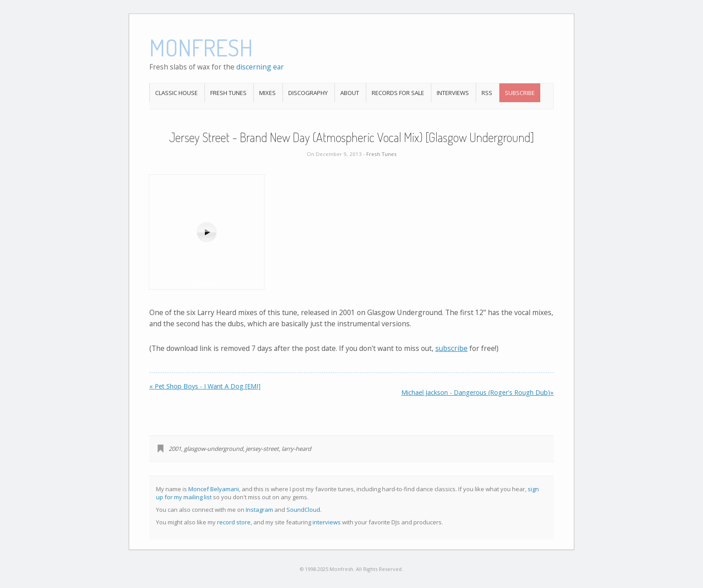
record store (234, 522)
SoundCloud (303, 510)
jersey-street (262, 449)
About (350, 93)
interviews (327, 522)
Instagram (259, 510)
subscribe (451, 348)
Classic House (176, 93)
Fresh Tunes (228, 93)
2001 (175, 449)
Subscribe (520, 93)
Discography (308, 93)
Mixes (267, 93)
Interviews (453, 93)
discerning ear (260, 67)
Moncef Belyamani (214, 489)
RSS (487, 93)
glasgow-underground (213, 449)
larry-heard (296, 449)
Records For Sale (398, 93)
